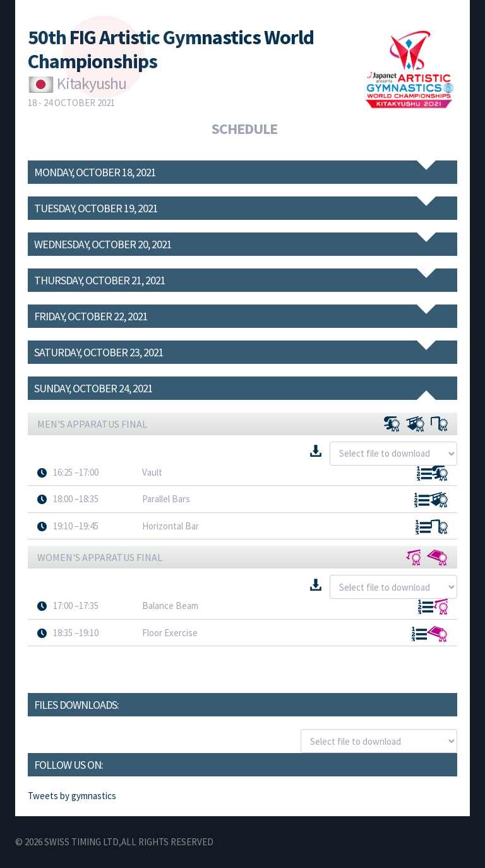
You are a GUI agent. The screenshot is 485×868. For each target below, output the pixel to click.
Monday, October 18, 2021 (95, 172)
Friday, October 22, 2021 (91, 316)
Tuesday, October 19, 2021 (96, 208)
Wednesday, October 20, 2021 (103, 244)
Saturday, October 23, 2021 (99, 352)
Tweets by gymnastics (72, 796)
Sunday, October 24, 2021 (93, 388)
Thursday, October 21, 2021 (100, 280)
